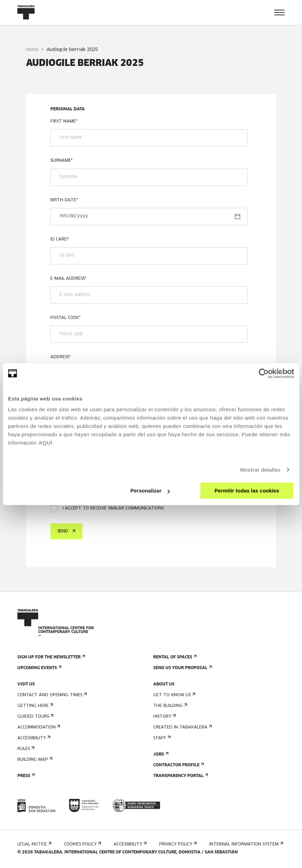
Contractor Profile (178, 765)
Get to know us (174, 695)
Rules (25, 749)
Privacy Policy (177, 844)
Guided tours (35, 717)
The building (170, 706)
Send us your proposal (182, 668)
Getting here (35, 706)
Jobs (160, 754)
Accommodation (38, 727)
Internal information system (246, 844)
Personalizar (150, 491)
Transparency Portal (180, 776)
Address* (61, 357)
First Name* (64, 121)
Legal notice (34, 844)
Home (32, 50)
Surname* (62, 161)
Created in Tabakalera (182, 727)
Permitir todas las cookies (247, 491)
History (164, 717)
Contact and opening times (51, 695)
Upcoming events (39, 668)
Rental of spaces (174, 657)
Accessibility (33, 738)
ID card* (60, 239)
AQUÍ (46, 443)
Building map (34, 760)
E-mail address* (68, 279)
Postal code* (66, 318)
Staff (161, 738)
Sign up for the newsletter (51, 657)
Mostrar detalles (260, 470)
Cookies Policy (82, 844)
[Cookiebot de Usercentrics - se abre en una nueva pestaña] (264, 373)
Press (25, 776)
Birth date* (64, 200)
